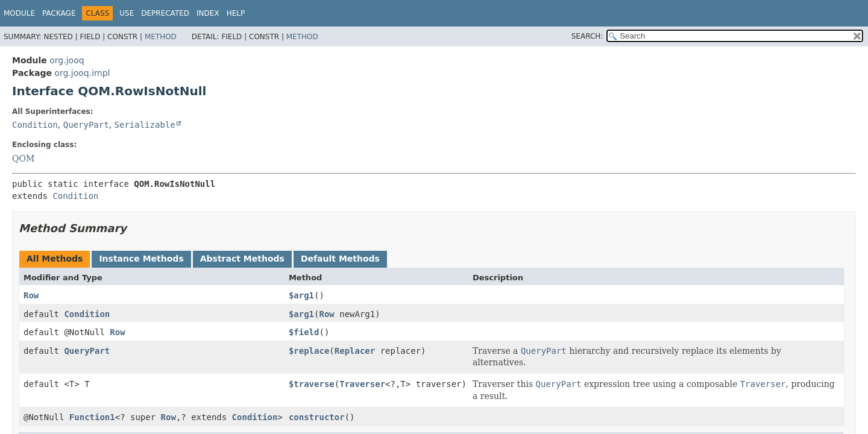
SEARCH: (587, 36)
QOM (23, 159)
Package (59, 13)
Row (31, 295)
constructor (317, 417)
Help (236, 13)
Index (208, 13)
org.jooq (67, 60)
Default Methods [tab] (340, 259)
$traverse (312, 384)
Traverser (362, 384)
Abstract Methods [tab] (242, 259)
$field (304, 332)
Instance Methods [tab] (141, 259)
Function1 (92, 417)
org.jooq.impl (82, 73)
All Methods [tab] (55, 259)
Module (19, 13)
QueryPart (86, 125)
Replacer (355, 351)
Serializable (145, 125)
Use (127, 13)
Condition (35, 125)
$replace (309, 351)
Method (161, 37)
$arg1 (301, 295)
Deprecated (165, 13)
